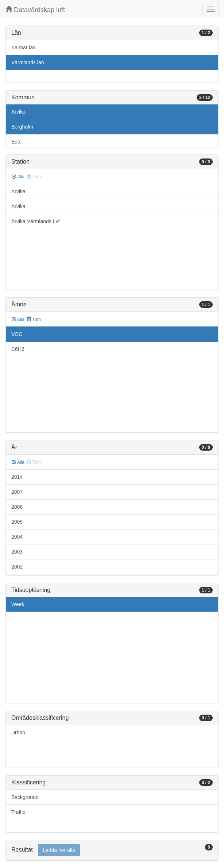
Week (18, 604)
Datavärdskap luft (35, 10)
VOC (17, 334)
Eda (16, 142)
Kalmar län (24, 47)
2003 (17, 552)
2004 (17, 537)
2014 (17, 477)
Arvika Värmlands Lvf (35, 221)
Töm (34, 320)
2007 (17, 492)
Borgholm (22, 127)
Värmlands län (28, 62)
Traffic (18, 812)
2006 (17, 507)
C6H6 (18, 349)
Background (25, 797)
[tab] (112, 850)
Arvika (18, 112)
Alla (18, 177)
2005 (17, 522)
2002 (17, 567)
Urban (18, 733)
